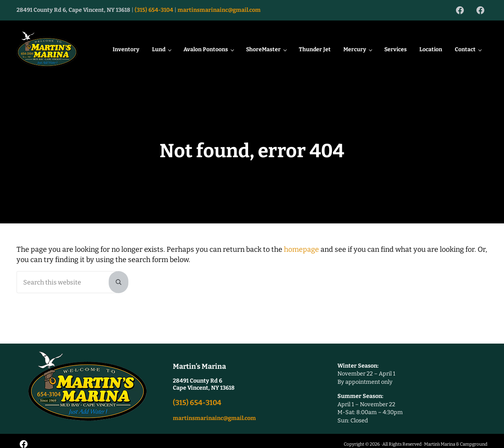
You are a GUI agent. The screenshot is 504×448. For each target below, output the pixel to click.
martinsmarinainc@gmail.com (219, 10)
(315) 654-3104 (154, 10)
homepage (301, 262)
